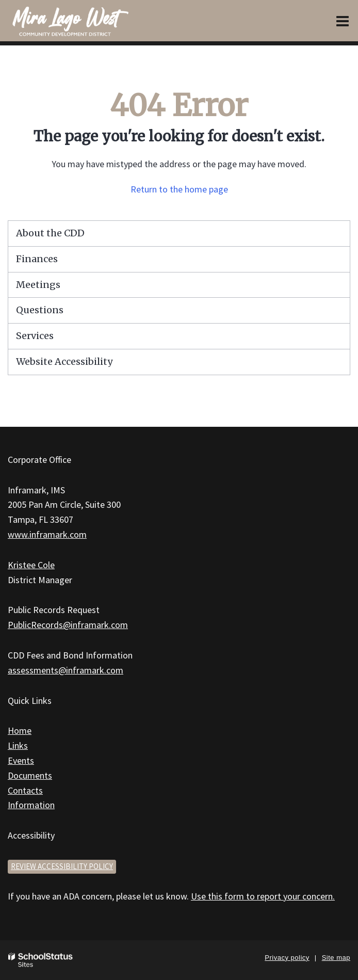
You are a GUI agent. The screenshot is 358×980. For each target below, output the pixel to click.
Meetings (38, 285)
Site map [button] (336, 958)
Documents (30, 775)
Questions (40, 310)
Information (31, 805)
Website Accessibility (64, 362)
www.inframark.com (47, 534)
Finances (37, 259)
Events (21, 760)
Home (20, 730)
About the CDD (50, 233)
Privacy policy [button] (287, 958)
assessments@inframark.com (66, 670)
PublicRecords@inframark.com (68, 625)
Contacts (25, 790)
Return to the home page (179, 189)
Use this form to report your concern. (263, 896)
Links (18, 745)
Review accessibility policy (62, 866)
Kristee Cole (31, 565)
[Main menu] (343, 21)
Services (35, 336)
